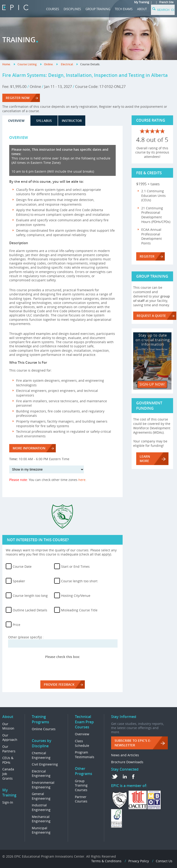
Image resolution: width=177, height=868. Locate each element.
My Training (142, 2)
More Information (29, 448)
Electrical (67, 64)
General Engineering (41, 796)
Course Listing (27, 64)
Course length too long (30, 596)
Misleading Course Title (79, 610)
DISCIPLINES (72, 9)
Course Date (22, 566)
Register (147, 256)
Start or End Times (75, 566)
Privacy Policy (139, 861)
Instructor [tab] (72, 121)
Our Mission (8, 726)
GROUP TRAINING (98, 9)
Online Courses (44, 729)
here (82, 480)
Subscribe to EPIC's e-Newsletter (133, 743)
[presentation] (62, 668)
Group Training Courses (81, 785)
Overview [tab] (16, 121)
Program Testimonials (85, 755)
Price (16, 625)
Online (48, 64)
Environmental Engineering (43, 785)
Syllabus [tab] (44, 121)
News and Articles (125, 755)
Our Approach (10, 737)
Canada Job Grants (8, 774)
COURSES (53, 9)
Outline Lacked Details (30, 610)
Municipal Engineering (41, 830)
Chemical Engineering (41, 755)
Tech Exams (124, 9)
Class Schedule (82, 743)
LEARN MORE (145, 459)
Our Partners (9, 749)
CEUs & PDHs (8, 760)
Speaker (19, 581)
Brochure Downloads (127, 762)
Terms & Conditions (106, 861)
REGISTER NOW (18, 98)
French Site (166, 2)
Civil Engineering (45, 764)
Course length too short (79, 581)
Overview (82, 734)
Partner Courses (81, 799)
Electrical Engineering (41, 773)
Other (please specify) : (26, 637)
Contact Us (164, 861)
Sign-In (8, 802)
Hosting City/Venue (76, 596)
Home (6, 64)
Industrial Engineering (41, 807)
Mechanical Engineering (41, 819)
